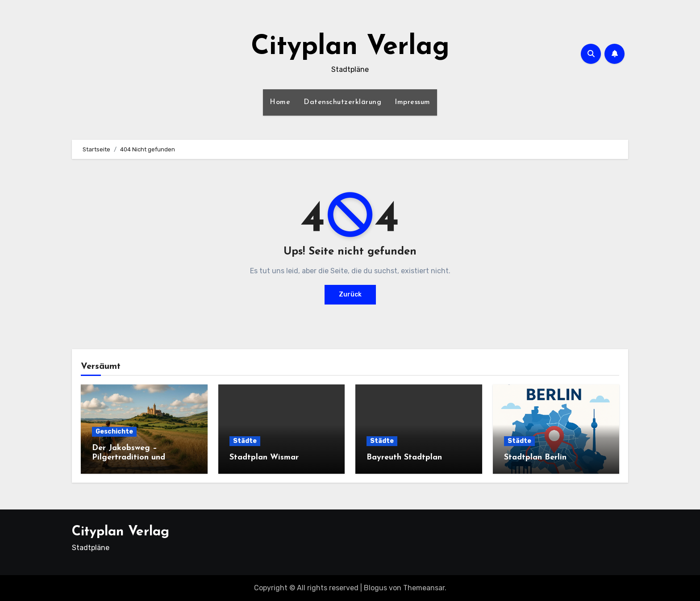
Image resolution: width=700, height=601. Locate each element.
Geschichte (114, 432)
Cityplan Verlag (350, 47)
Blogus (375, 588)
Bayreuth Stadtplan (404, 457)
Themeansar (424, 588)
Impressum (412, 102)
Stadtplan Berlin (535, 457)
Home (280, 102)
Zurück (350, 294)
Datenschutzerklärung (342, 102)
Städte (245, 441)
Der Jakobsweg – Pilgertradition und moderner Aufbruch (129, 458)
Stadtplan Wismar (264, 457)
